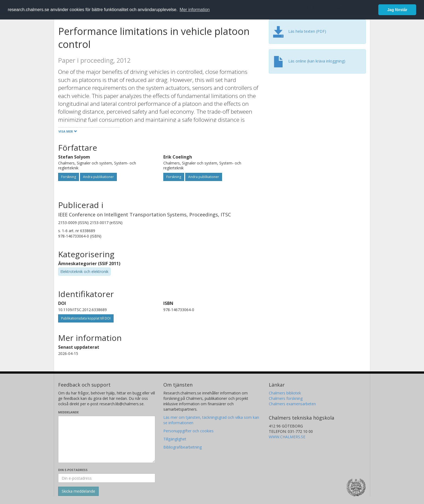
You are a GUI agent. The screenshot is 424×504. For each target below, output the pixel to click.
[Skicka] (78, 491)
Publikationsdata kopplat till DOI (86, 318)
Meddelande (68, 412)
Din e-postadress (73, 470)
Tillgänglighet (175, 439)
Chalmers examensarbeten (292, 404)
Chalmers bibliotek (285, 393)
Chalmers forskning (286, 398)
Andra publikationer (98, 177)
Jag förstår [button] (397, 10)
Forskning (69, 177)
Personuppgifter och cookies (188, 431)
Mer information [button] (195, 10)
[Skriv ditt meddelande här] (107, 439)
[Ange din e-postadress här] (107, 478)
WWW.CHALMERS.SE (287, 437)
